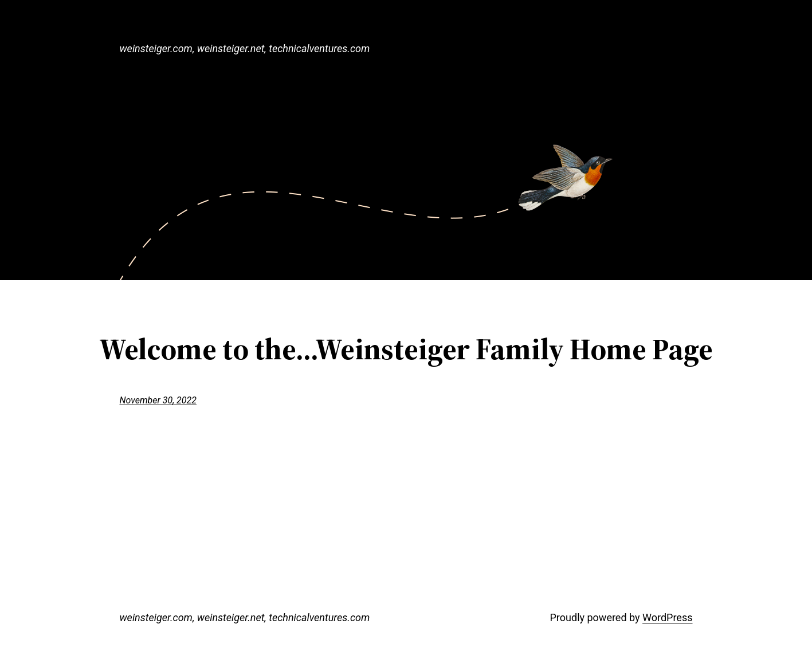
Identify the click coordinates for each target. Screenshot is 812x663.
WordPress (667, 617)
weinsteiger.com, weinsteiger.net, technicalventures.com (245, 48)
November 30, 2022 (158, 400)
